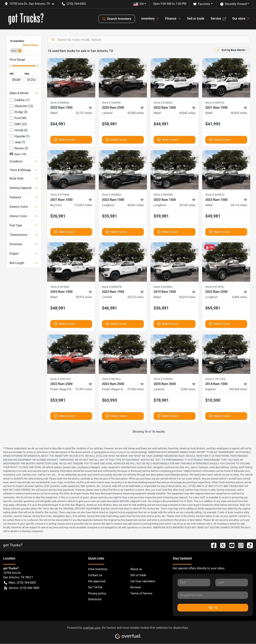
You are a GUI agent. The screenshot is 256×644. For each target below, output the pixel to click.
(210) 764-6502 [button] (74, 4)
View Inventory (98, 569)
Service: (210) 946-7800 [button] (22, 588)
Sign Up (213, 608)
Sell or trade (196, 19)
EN (139, 4)
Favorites (202, 4)
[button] (31, 4)
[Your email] (213, 595)
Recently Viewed (233, 4)
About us (136, 569)
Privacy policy (97, 593)
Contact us (95, 575)
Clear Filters (30, 45)
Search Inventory (117, 19)
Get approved (97, 581)
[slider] (10, 66)
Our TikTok (95, 587)
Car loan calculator (143, 581)
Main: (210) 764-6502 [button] (20, 583)
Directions (95, 599)
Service (218, 19)
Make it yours (65, 140)
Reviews (136, 587)
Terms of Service (141, 593)
